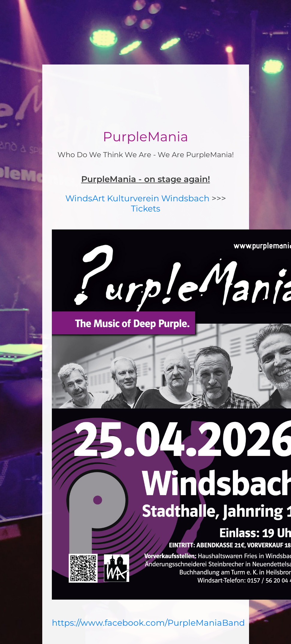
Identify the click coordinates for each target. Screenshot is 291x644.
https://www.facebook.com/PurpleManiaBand (148, 623)
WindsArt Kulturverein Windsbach (137, 198)
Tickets (146, 208)
